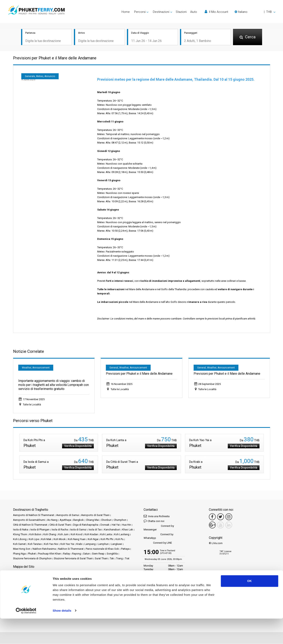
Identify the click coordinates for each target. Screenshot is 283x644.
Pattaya (125, 549)
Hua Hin (126, 525)
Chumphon (120, 520)
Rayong (77, 554)
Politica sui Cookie (24, 582)
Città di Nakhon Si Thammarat (30, 525)
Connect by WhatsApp (158, 536)
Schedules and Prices (51, 572)
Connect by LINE (158, 543)
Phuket (32, 554)
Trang (119, 559)
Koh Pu (120, 539)
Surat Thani (101, 559)
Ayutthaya (65, 520)
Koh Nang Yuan (77, 539)
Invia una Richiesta (157, 516)
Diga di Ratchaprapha (86, 525)
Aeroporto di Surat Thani (95, 515)
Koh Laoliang (122, 535)
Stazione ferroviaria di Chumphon (32, 559)
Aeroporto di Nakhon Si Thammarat (34, 515)
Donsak (105, 525)
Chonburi (106, 520)
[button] (255, 12)
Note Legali (58, 577)
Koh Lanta (106, 535)
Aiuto (194, 12)
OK (250, 607)
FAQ (31, 577)
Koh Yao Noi (51, 544)
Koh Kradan (91, 535)
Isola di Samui (78, 530)
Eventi (97, 572)
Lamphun (103, 544)
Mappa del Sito (45, 582)
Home (126, 12)
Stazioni (181, 12)
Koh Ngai (93, 539)
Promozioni (84, 572)
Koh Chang (50, 535)
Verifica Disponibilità (78, 446)
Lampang (90, 544)
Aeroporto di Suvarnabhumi (29, 520)
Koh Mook (60, 539)
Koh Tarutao (35, 544)
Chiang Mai (92, 520)
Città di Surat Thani (60, 525)
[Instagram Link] (229, 517)
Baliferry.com (41, 596)
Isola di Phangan (40, 530)
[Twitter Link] (221, 517)
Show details (62, 636)
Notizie (106, 572)
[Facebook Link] (212, 517)
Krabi (79, 544)
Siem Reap (98, 554)
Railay (66, 554)
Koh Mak (46, 539)
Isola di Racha (60, 530)
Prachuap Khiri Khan (49, 554)
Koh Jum (63, 535)
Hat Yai (116, 525)
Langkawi (116, 544)
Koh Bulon (35, 535)
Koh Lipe (34, 539)
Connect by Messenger (159, 528)
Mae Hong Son (22, 549)
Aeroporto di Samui (68, 515)
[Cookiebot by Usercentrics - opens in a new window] (26, 636)
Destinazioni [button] (161, 12)
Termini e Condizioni (79, 577)
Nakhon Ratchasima (44, 549)
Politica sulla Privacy (104, 577)
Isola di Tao (95, 530)
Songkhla (112, 554)
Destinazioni (30, 572)
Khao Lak (128, 530)
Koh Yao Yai (67, 544)
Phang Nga (19, 554)
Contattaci (62, 582)
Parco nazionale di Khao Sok (102, 549)
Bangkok (79, 520)
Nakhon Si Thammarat (71, 549)
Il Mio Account (216, 12)
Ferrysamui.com (22, 596)
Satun (86, 554)
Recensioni (19, 577)
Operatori (118, 572)
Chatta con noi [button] (154, 521)
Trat (127, 559)
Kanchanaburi (112, 530)
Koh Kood (77, 535)
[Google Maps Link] (212, 525)
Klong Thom (20, 535)
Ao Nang (52, 520)
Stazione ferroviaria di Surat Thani (73, 559)
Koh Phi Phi (107, 539)
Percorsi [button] (140, 12)
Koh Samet (19, 544)
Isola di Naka (21, 530)
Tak (112, 559)
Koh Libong (20, 539)
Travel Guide (42, 577)
